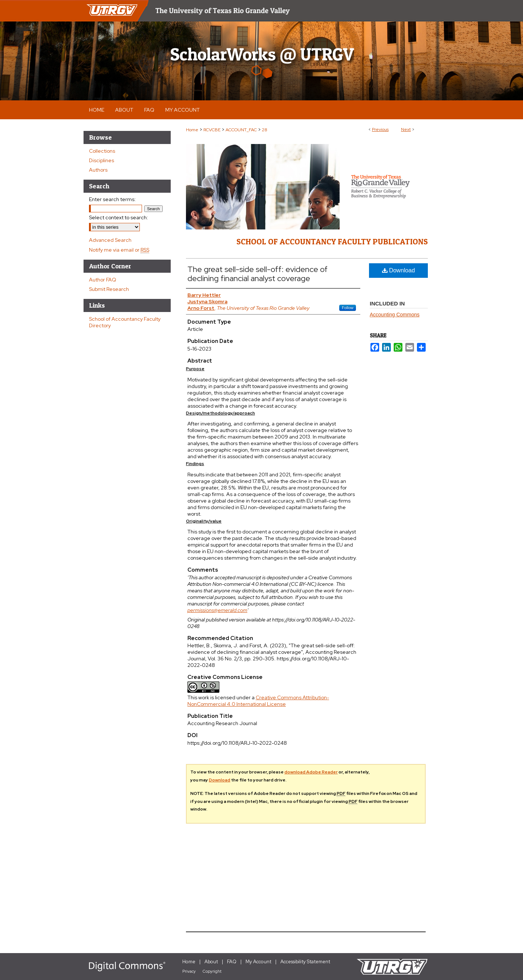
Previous (380, 129)
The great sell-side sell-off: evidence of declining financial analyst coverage (258, 274)
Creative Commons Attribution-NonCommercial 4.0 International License (258, 701)
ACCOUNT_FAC (241, 130)
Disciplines (102, 160)
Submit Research (109, 289)
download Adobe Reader (311, 772)
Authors (98, 170)
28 (265, 130)
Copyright (212, 971)
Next (406, 129)
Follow (348, 308)
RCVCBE (212, 130)
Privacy (189, 971)
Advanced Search (110, 240)
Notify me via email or (119, 250)
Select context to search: (119, 217)
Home (192, 130)
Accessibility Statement (305, 962)
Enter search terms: (112, 199)
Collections (102, 151)
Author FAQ (103, 280)
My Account (258, 962)
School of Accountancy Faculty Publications (332, 241)
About (211, 962)
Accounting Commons (395, 315)
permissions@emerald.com (217, 610)
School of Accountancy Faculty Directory (125, 322)
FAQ (232, 962)
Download (399, 270)
